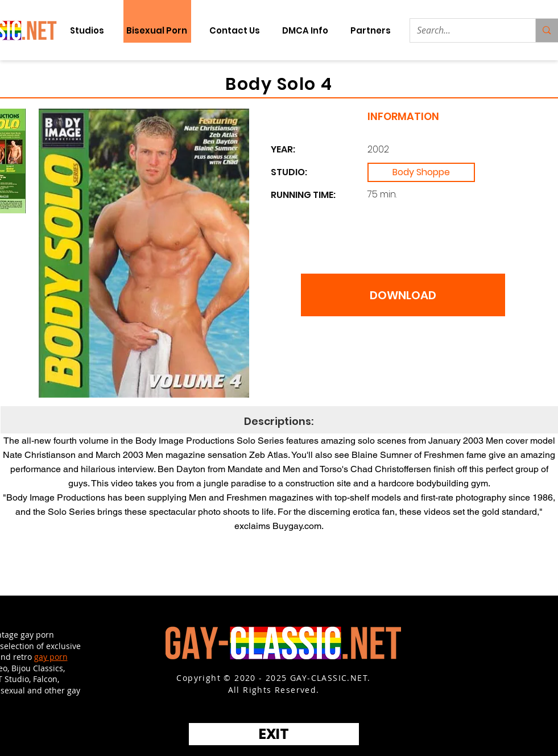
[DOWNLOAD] (403, 295)
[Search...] (464, 30)
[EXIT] (274, 734)
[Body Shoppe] (421, 172)
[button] (371, 30)
